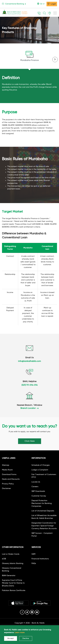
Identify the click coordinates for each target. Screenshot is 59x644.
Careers (35, 487)
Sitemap (6, 465)
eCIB (4, 559)
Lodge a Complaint (40, 470)
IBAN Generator (9, 576)
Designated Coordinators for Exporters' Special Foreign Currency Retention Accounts (44, 526)
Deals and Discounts (11, 479)
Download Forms (9, 474)
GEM (33, 554)
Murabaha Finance (29, 56)
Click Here (30, 441)
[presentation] (55, 60)
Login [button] (52, 4)
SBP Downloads (38, 491)
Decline (26, 638)
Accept (11, 638)
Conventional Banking (14, 4)
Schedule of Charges (41, 465)
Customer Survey (39, 496)
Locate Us (36, 482)
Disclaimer (6, 488)
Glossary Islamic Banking (13, 563)
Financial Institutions (40, 559)
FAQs (34, 563)
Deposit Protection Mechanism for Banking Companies (42, 503)
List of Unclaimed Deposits (43, 511)
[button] (42, 4)
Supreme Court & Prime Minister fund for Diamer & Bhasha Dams (13, 583)
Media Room (7, 470)
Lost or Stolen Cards (11, 554)
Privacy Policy (8, 484)
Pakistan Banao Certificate (14, 590)
